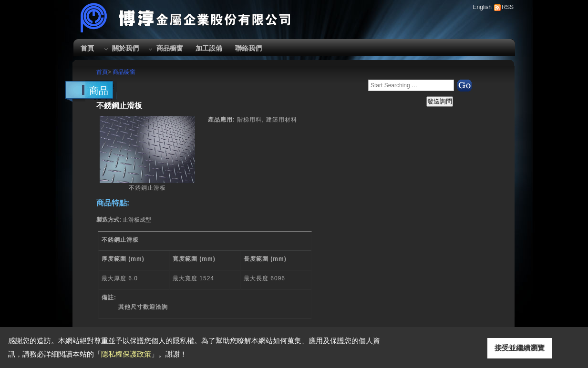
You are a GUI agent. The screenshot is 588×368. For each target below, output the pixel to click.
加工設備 (209, 48)
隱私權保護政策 (126, 354)
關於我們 (125, 48)
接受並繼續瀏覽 (520, 348)
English (482, 7)
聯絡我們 (248, 48)
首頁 (87, 48)
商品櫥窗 (170, 48)
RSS (508, 7)
